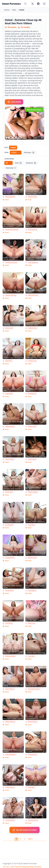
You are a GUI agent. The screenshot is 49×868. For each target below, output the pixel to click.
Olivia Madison (11, 754)
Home (7, 10)
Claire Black (32, 459)
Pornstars (29, 153)
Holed (13, 147)
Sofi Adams (32, 590)
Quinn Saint (32, 426)
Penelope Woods (11, 262)
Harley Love (32, 361)
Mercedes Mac (33, 295)
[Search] (25, 4)
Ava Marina (32, 394)
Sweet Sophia (33, 492)
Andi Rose (9, 623)
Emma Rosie (10, 459)
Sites (14, 10)
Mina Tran (32, 623)
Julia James (9, 328)
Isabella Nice (33, 328)
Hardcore (31, 163)
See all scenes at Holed (24, 830)
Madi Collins (32, 558)
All (8, 163)
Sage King (9, 394)
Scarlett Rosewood (12, 230)
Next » (31, 839)
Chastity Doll (33, 230)
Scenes (16, 153)
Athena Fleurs (10, 722)
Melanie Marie (10, 656)
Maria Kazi (9, 492)
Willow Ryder (10, 426)
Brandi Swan (33, 197)
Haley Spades (10, 197)
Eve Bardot (9, 525)
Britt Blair (32, 787)
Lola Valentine (33, 262)
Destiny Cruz (33, 754)
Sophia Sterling (11, 295)
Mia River (9, 361)
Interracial (11, 168)
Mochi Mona (10, 689)
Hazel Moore (10, 787)
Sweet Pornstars (11, 4)
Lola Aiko (31, 525)
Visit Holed (14, 102)
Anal (19, 163)
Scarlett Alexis (33, 820)
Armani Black (10, 820)
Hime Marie (10, 590)
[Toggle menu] (44, 4)
